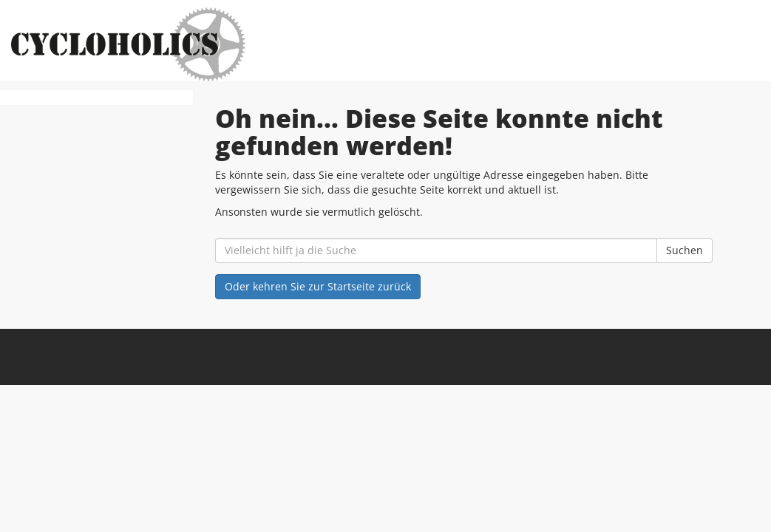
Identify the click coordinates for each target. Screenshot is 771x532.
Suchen (685, 250)
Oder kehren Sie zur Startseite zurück (318, 286)
